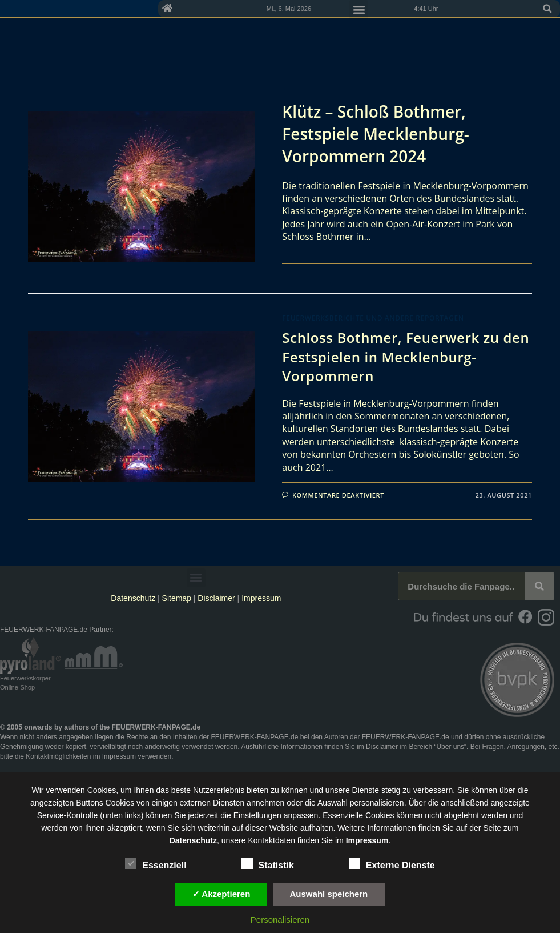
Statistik (268, 863)
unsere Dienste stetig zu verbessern (389, 790)
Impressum (261, 598)
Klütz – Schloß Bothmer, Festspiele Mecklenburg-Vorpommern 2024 (375, 134)
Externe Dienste (392, 863)
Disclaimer (216, 598)
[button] (547, 9)
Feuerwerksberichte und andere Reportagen (373, 318)
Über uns (450, 747)
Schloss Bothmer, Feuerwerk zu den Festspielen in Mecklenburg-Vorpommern (406, 357)
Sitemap (178, 598)
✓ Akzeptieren (221, 894)
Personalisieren (280, 920)
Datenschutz (133, 598)
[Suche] (539, 586)
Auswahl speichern (329, 894)
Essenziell (156, 863)
